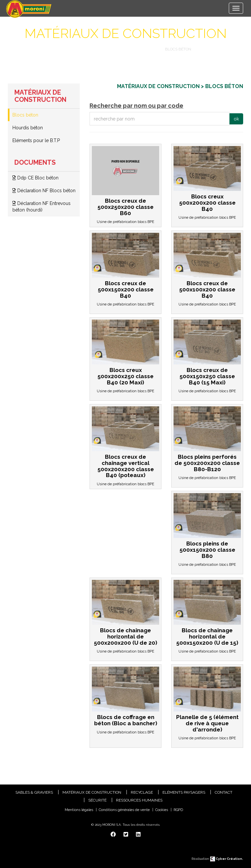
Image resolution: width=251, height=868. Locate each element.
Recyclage (142, 792)
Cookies (162, 810)
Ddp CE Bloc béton (35, 178)
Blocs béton (25, 115)
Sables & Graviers (34, 792)
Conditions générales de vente (124, 810)
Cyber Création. (227, 859)
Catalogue (73, 49)
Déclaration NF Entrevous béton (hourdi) (42, 207)
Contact (224, 792)
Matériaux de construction (125, 49)
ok (236, 119)
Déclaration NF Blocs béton (44, 191)
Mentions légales (79, 810)
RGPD (178, 810)
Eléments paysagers (184, 792)
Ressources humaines (139, 800)
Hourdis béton (28, 128)
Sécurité (97, 800)
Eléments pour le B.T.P (36, 140)
